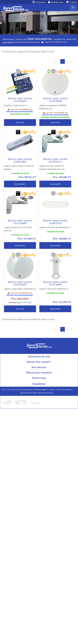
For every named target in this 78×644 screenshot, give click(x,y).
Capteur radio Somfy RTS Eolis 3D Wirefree (19, 168)
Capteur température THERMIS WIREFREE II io (53, 107)
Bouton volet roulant (25, 39)
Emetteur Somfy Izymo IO (15, 105)
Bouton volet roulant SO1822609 (20, 100)
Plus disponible (20, 299)
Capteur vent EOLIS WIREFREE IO (54, 289)
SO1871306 (26, 302)
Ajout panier (20, 184)
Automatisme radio (44, 39)
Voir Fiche (20, 122)
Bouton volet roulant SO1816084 (55, 283)
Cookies (52, 390)
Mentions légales (41, 390)
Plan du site (16, 390)
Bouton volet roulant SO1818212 (55, 160)
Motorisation (8, 39)
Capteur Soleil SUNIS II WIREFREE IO (20, 289)
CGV (3, 390)
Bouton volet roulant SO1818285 (20, 283)
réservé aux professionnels (20, 111)
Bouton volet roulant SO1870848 (55, 100)
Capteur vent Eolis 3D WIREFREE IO (55, 227)
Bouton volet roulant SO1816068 (20, 222)
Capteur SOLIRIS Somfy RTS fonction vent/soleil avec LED (52, 168)
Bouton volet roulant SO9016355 (55, 222)
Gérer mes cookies (64, 390)
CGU (8, 390)
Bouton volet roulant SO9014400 (20, 160)
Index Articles (27, 390)
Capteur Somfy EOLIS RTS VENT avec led (18, 229)
